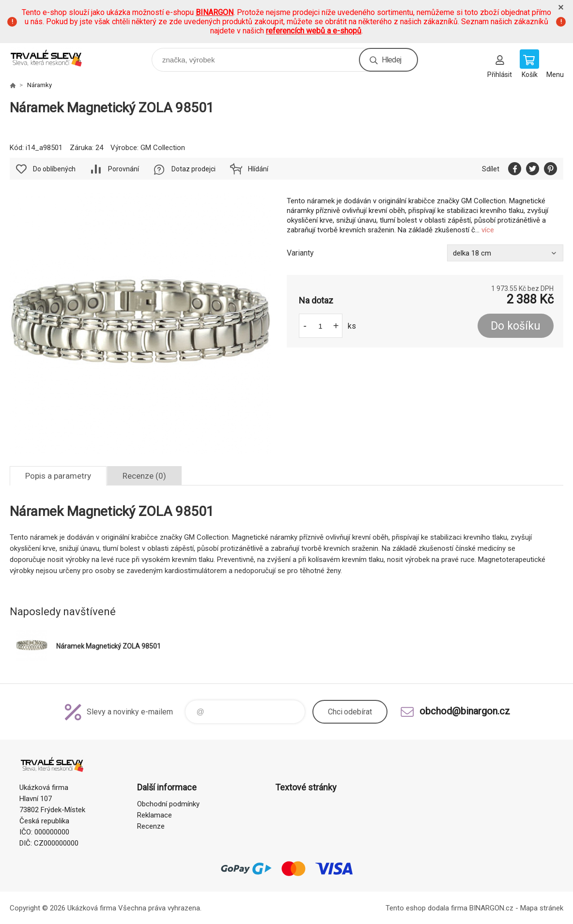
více (488, 230)
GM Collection (163, 148)
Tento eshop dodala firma (426, 908)
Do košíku (516, 326)
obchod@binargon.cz (465, 711)
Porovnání (124, 169)
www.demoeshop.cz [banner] (53, 57)
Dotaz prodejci (194, 169)
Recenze (151, 826)
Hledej (391, 60)
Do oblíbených (54, 169)
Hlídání (258, 169)
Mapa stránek (542, 908)
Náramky (39, 85)
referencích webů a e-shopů (314, 31)
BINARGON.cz (491, 908)
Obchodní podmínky (168, 804)
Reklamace (155, 815)
